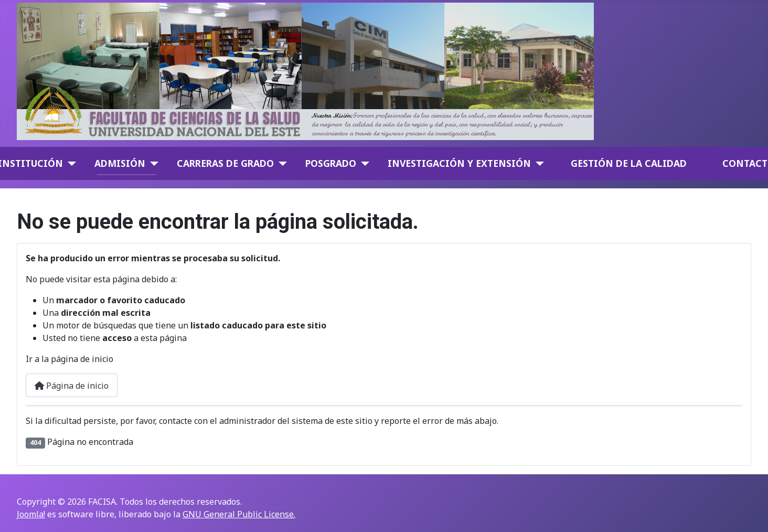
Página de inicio (72, 386)
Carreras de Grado (225, 163)
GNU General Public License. (239, 514)
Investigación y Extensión (459, 163)
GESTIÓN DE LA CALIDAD (629, 163)
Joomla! (31, 514)
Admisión (120, 163)
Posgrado (331, 163)
